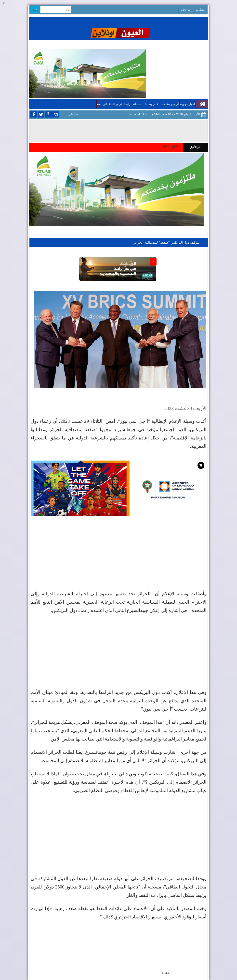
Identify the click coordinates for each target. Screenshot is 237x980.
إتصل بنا (200, 10)
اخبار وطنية (152, 104)
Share (166, 973)
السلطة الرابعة (134, 104)
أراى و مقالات (170, 104)
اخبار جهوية (188, 104)
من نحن (186, 10)
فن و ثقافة (115, 104)
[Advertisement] (118, 556)
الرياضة (102, 104)
